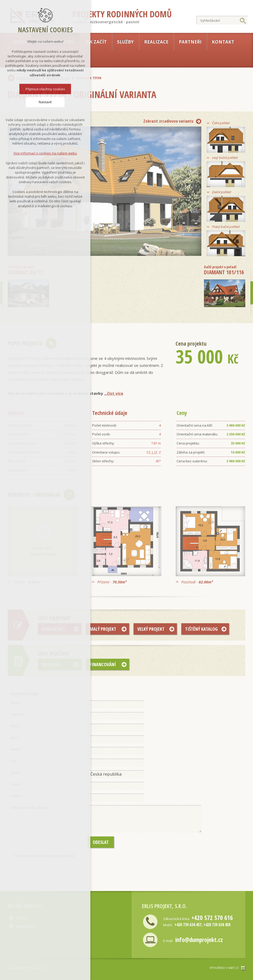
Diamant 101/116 (224, 270)
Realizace (156, 42)
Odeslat (101, 842)
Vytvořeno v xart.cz (224, 968)
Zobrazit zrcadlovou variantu (168, 121)
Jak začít (96, 42)
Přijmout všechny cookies (45, 88)
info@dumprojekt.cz (199, 940)
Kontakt (223, 42)
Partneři (190, 42)
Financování (103, 664)
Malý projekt (103, 629)
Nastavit (45, 101)
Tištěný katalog (201, 629)
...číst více (114, 393)
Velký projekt (151, 629)
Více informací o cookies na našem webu (45, 152)
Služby (125, 42)
